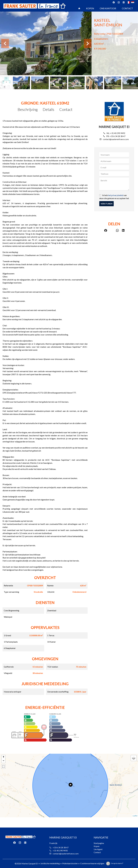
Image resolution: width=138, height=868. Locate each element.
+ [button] (4, 757)
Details (49, 109)
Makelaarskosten (70, 863)
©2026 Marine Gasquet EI (26, 863)
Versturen (106, 204)
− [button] (4, 761)
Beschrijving (28, 109)
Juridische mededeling (50, 863)
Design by (117, 863)
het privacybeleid (116, 195)
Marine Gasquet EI (114, 127)
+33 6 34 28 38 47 (118, 136)
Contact (66, 109)
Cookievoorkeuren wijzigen (92, 863)
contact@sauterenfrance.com (116, 139)
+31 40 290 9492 (118, 133)
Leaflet (135, 816)
